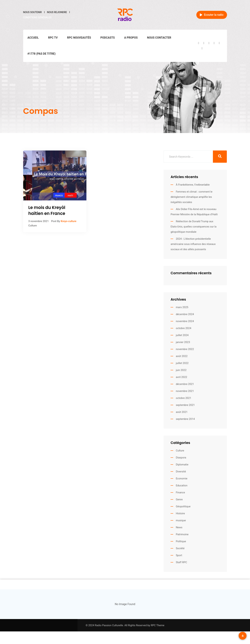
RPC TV (53, 38)
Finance (180, 492)
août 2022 (182, 356)
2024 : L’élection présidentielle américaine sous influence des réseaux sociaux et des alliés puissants (193, 244)
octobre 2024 (183, 328)
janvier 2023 (183, 342)
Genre (179, 499)
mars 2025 (182, 307)
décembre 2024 (185, 314)
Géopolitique (183, 506)
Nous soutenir (32, 12)
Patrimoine (182, 534)
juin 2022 (181, 370)
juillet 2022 (182, 363)
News (179, 527)
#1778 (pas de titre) (42, 54)
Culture (33, 226)
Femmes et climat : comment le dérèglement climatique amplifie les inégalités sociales (191, 197)
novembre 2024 (185, 321)
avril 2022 (181, 377)
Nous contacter (159, 38)
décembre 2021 (185, 384)
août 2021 (182, 412)
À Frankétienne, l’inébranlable (193, 185)
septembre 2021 (185, 405)
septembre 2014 (185, 419)
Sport (179, 555)
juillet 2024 (182, 335)
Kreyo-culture (68, 221)
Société (180, 548)
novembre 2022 (185, 349)
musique (181, 520)
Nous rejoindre (57, 12)
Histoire (180, 513)
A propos (131, 38)
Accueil (33, 38)
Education (182, 485)
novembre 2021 (185, 391)
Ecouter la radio (212, 15)
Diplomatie (182, 465)
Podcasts (107, 38)
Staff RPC (181, 562)
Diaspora (181, 458)
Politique (181, 541)
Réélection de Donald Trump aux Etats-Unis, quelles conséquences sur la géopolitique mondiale (193, 227)
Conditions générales (37, 17)
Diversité (181, 472)
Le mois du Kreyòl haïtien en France (47, 210)
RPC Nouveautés (79, 38)
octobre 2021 (183, 398)
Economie (182, 479)
